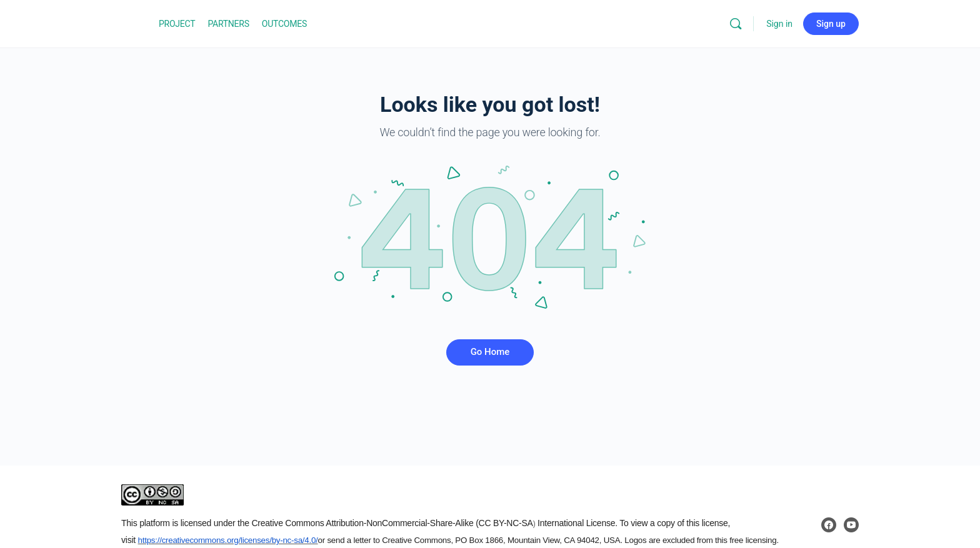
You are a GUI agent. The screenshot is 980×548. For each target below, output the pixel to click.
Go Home (490, 352)
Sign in (779, 24)
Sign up (831, 24)
